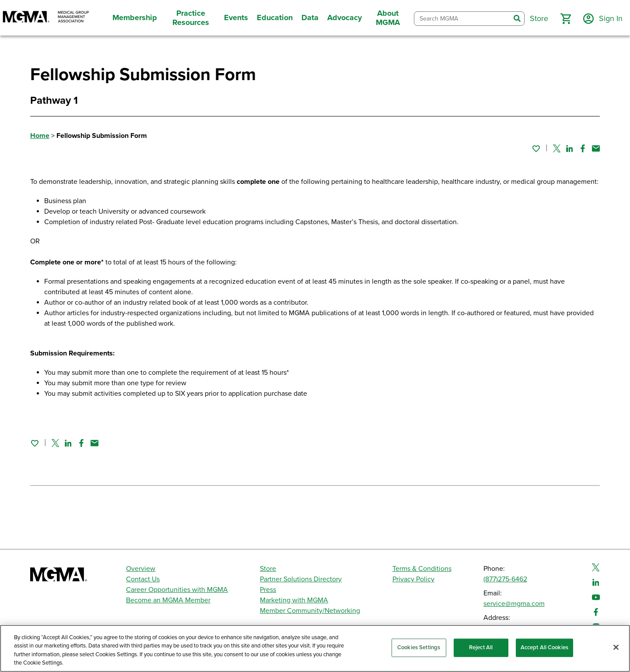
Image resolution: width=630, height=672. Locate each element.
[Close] (616, 647)
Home (40, 136)
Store (268, 569)
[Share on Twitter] (557, 148)
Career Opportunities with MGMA (177, 590)
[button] (566, 19)
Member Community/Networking (310, 611)
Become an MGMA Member (168, 600)
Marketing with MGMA (294, 600)
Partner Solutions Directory (301, 579)
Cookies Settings (419, 647)
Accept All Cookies (544, 647)
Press (268, 590)
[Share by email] (596, 148)
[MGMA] (46, 18)
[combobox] (462, 19)
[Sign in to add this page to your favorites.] (536, 148)
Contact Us (143, 579)
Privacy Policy (413, 579)
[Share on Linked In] (570, 148)
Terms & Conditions (422, 569)
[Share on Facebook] (583, 148)
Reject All (481, 647)
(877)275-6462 (505, 579)
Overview (141, 569)
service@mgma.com (514, 604)
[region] (315, 648)
